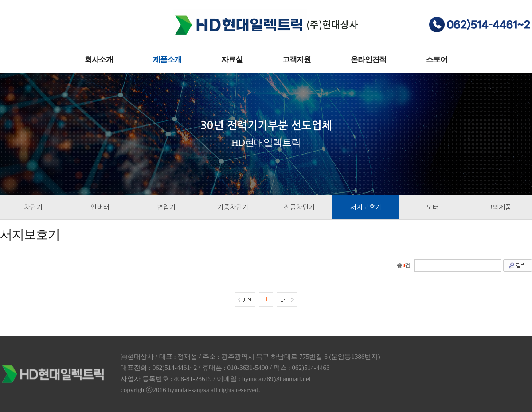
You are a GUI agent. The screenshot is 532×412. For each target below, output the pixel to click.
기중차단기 (233, 207)
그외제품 (499, 207)
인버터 (100, 207)
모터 (432, 207)
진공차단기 (299, 207)
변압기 (166, 207)
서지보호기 (366, 207)
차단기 (33, 207)
